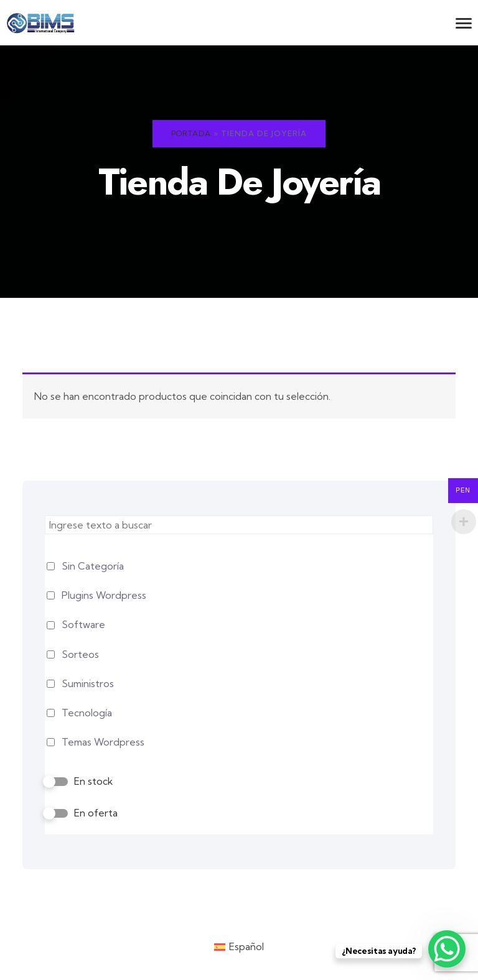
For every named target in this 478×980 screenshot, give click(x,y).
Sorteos (80, 654)
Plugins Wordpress (104, 595)
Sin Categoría (93, 566)
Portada (191, 133)
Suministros (88, 684)
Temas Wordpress (103, 742)
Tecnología (87, 713)
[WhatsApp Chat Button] (447, 949)
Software (83, 625)
